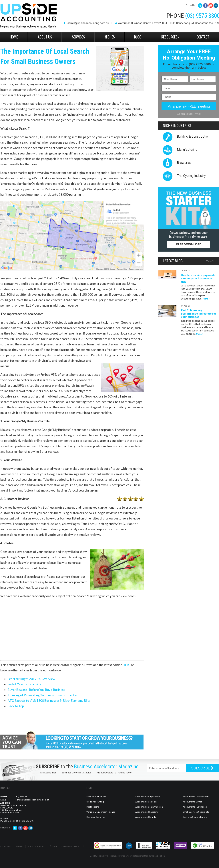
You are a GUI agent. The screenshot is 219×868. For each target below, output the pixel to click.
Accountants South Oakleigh (149, 807)
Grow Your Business (96, 797)
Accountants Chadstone (147, 812)
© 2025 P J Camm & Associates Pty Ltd (67, 846)
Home (14, 37)
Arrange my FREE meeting (189, 106)
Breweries (184, 163)
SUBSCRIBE (202, 768)
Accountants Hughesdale (148, 797)
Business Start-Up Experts (195, 817)
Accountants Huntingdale (195, 807)
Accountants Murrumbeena (196, 797)
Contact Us (6, 846)
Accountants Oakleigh (146, 802)
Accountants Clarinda (146, 817)
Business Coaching (96, 817)
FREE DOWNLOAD (189, 244)
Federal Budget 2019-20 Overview (31, 679)
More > (206, 299)
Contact (203, 37)
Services (78, 37)
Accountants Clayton (193, 802)
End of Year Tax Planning (24, 684)
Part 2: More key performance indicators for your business (199, 314)
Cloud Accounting (95, 802)
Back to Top (16, 706)
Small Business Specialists (196, 812)
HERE (127, 665)
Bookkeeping (93, 807)
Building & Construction (193, 136)
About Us (45, 37)
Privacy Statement (36, 846)
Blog (138, 37)
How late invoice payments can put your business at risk (198, 278)
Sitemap (19, 846)
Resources (169, 37)
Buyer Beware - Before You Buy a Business (36, 690)
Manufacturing (187, 149)
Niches (110, 37)
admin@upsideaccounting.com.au (88, 23)
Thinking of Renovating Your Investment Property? (42, 695)
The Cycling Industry (191, 176)
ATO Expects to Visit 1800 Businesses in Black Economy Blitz (49, 701)
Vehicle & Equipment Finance (101, 812)
